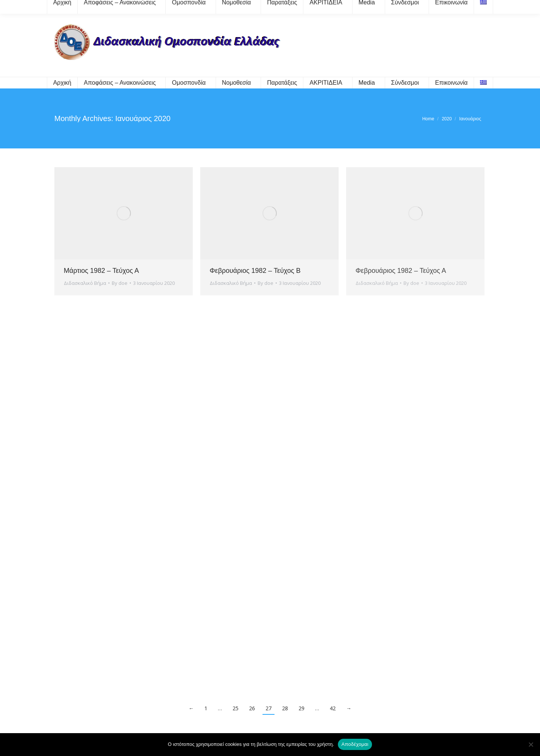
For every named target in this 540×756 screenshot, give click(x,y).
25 (235, 708)
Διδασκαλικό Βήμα (85, 283)
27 (268, 708)
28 (285, 708)
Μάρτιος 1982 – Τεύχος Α (101, 271)
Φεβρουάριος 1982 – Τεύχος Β (255, 271)
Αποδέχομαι (355, 744)
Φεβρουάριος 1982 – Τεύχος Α (401, 271)
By (120, 283)
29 (301, 708)
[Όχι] (531, 744)
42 (333, 708)
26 (252, 708)
